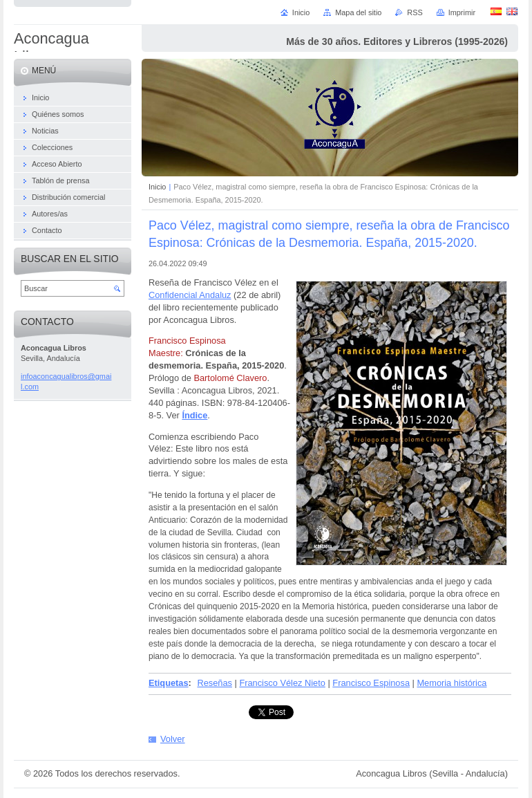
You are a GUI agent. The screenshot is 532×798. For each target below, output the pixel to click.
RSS (415, 12)
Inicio (157, 187)
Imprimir (462, 12)
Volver (173, 739)
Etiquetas (169, 683)
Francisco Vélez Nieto (282, 683)
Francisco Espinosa (371, 683)
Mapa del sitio (358, 12)
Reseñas (215, 683)
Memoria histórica (452, 683)
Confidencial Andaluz (190, 295)
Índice (194, 415)
